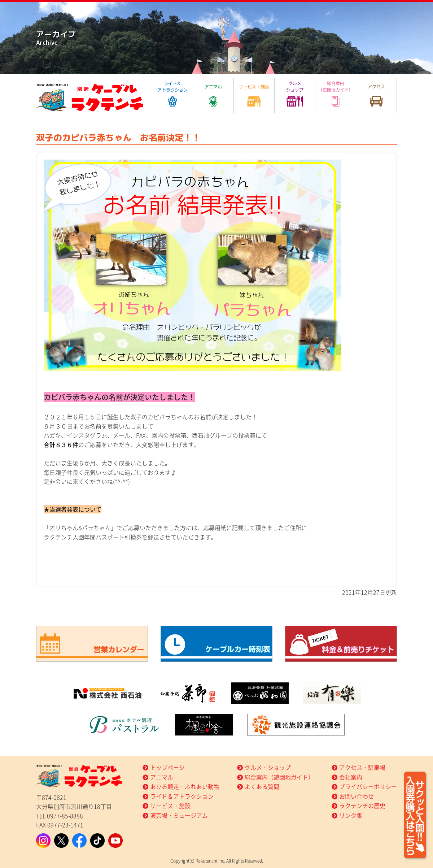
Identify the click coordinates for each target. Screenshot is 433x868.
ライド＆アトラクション (182, 796)
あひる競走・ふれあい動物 (185, 786)
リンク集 (351, 815)
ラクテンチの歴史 (362, 806)
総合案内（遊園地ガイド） (279, 777)
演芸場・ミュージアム (179, 815)
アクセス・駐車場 (362, 767)
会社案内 (351, 777)
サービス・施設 (170, 806)
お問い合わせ (357, 796)
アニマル (162, 777)
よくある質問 (262, 786)
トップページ (167, 767)
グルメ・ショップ (268, 767)
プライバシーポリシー (368, 786)
